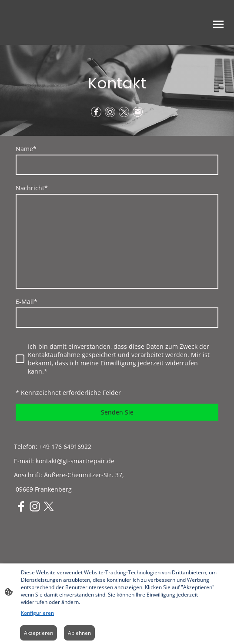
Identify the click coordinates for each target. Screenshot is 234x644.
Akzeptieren (38, 633)
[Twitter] (124, 112)
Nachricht (32, 188)
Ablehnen (79, 633)
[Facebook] (96, 112)
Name (26, 149)
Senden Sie (117, 412)
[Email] (138, 112)
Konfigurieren (37, 613)
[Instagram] (110, 112)
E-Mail (27, 302)
